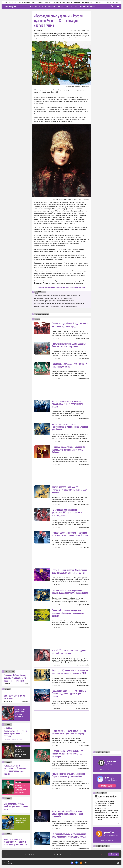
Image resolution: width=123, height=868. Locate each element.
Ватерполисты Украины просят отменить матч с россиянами (54, 298)
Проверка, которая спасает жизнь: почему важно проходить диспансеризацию (59, 303)
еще (118, 823)
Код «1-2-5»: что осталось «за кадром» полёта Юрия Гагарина (69, 652)
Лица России (71, 7)
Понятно (114, 854)
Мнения (52, 7)
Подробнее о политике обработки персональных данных (89, 854)
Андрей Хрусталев (83, 605)
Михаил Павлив (84, 441)
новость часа (9, 671)
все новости (7, 684)
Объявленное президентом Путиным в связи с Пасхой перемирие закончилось (22, 713)
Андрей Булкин (84, 419)
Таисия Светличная (83, 685)
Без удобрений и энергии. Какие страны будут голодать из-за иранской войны (69, 571)
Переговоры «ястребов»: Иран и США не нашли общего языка (69, 365)
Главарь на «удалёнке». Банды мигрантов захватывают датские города (70, 325)
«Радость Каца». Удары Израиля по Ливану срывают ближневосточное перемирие (67, 753)
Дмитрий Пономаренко (81, 504)
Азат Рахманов (84, 464)
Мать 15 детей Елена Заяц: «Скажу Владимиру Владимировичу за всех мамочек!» (67, 814)
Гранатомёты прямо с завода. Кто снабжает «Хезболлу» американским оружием (68, 613)
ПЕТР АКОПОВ (8, 701)
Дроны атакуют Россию (41, 3)
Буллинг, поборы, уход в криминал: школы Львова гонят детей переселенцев (70, 591)
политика (8, 724)
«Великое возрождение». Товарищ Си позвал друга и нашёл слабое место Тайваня (68, 449)
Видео (60, 7)
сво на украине (101, 793)
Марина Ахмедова (83, 828)
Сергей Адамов (84, 527)
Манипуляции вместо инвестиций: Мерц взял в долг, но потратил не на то (15, 842)
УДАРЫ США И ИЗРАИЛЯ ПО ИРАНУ (14, 739)
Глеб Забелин (85, 547)
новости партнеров (42, 314)
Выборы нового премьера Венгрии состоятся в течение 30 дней (54, 301)
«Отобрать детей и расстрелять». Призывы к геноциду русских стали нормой (15, 769)
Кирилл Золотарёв (83, 665)
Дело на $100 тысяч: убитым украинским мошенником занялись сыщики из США (70, 672)
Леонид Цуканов (84, 379)
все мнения (25, 701)
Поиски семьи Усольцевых (62, 3)
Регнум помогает (87, 7)
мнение (7, 689)
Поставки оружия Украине (84, 3)
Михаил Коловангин (82, 708)
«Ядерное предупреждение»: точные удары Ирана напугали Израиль (15, 732)
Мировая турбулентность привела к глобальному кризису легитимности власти (67, 404)
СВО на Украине (24, 3)
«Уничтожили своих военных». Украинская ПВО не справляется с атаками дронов (67, 512)
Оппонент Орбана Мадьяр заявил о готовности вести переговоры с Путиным (15, 678)
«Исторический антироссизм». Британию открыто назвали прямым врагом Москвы (70, 534)
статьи (37, 319)
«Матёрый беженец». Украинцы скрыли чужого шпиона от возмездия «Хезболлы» (70, 835)
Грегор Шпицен (84, 745)
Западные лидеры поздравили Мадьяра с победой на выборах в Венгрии (57, 295)
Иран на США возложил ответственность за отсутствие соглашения (21, 789)
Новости (33, 7)
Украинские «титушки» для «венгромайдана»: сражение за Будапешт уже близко (70, 427)
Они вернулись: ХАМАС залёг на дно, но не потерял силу (16, 806)
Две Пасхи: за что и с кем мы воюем (15, 697)
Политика (18, 746)
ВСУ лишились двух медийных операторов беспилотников (21, 821)
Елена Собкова (84, 358)
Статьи (43, 7)
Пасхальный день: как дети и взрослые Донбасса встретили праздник (69, 345)
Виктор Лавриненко (83, 338)
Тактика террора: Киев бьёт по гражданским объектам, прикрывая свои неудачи (69, 489)
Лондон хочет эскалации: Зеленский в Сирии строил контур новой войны (69, 775)
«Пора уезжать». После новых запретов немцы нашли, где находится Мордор (69, 732)
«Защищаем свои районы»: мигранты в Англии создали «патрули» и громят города (69, 693)
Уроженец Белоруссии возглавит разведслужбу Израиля (21, 753)
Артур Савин (38, 30)
